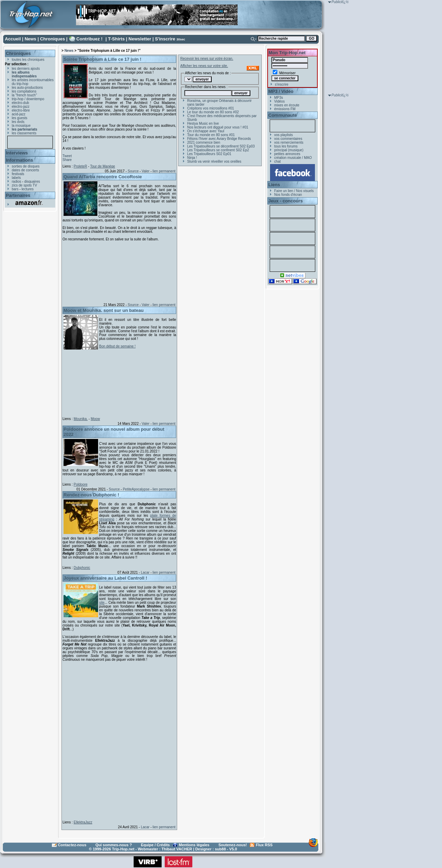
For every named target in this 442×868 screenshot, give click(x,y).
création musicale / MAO (293, 158)
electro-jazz (21, 107)
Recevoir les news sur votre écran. (207, 59)
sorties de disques (26, 166)
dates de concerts (25, 170)
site (102, 603)
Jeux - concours (286, 201)
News (30, 39)
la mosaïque (21, 126)
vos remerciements (289, 142)
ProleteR (80, 166)
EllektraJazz (83, 822)
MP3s (279, 98)
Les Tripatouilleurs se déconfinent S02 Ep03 (221, 146)
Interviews (17, 153)
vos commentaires (288, 139)
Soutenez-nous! (233, 845)
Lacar (145, 573)
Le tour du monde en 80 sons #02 (213, 112)
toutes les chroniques (28, 60)
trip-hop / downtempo (28, 99)
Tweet (67, 156)
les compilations (24, 91)
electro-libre (21, 110)
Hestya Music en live (203, 123)
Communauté (283, 115)
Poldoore (80, 484)
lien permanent (164, 171)
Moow (95, 419)
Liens (274, 185)
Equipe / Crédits (155, 845)
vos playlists (284, 135)
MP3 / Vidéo (281, 91)
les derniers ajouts (26, 69)
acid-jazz (18, 114)
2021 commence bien (204, 142)
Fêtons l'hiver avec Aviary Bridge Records (219, 139)
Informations (20, 160)
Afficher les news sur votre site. (204, 66)
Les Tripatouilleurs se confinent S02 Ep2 (218, 150)
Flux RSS (264, 845)
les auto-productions (27, 88)
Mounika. (81, 419)
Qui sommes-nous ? (114, 845)
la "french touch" (24, 95)
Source (133, 171)
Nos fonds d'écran (288, 195)
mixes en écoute (287, 105)
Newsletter (140, 39)
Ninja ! (192, 158)
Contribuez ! (89, 39)
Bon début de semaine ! (117, 346)
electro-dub (20, 103)
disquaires (32, 182)
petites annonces (287, 154)
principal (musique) (289, 150)
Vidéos (279, 101)
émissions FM (285, 109)
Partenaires (18, 195)
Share (67, 160)
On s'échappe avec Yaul (206, 131)
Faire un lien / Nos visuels (294, 191)
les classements (24, 133)
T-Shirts (116, 39)
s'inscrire (282, 84)
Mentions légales (194, 845)
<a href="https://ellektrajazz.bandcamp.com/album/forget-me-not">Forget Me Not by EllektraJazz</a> (118, 740)
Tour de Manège (103, 166)
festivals (18, 174)
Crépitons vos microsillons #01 (211, 108)
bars (15, 189)
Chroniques (52, 39)
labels (16, 178)
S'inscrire (165, 39)
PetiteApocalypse (136, 489)
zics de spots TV (24, 185)
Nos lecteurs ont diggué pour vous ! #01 (218, 127)
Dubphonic (82, 568)
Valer (146, 171)
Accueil (13, 39)
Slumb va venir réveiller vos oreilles (214, 161)
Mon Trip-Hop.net (287, 53)
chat (277, 161)
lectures (27, 189)
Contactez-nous (72, 845)
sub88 (220, 849)
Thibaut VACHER (177, 849)
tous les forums (286, 146)
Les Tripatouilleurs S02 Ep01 (209, 154)
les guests (20, 118)
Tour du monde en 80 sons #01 (211, 135)
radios (16, 182)
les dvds (18, 122)
